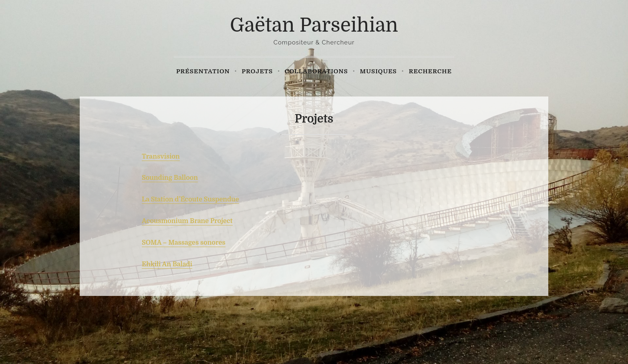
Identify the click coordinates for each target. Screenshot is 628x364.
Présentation (203, 71)
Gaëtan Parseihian (314, 25)
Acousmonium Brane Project (187, 221)
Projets (258, 71)
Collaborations (316, 71)
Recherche (430, 71)
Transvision (161, 157)
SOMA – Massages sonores (184, 243)
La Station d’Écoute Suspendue (190, 199)
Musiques (378, 71)
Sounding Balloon (170, 178)
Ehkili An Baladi (167, 264)
